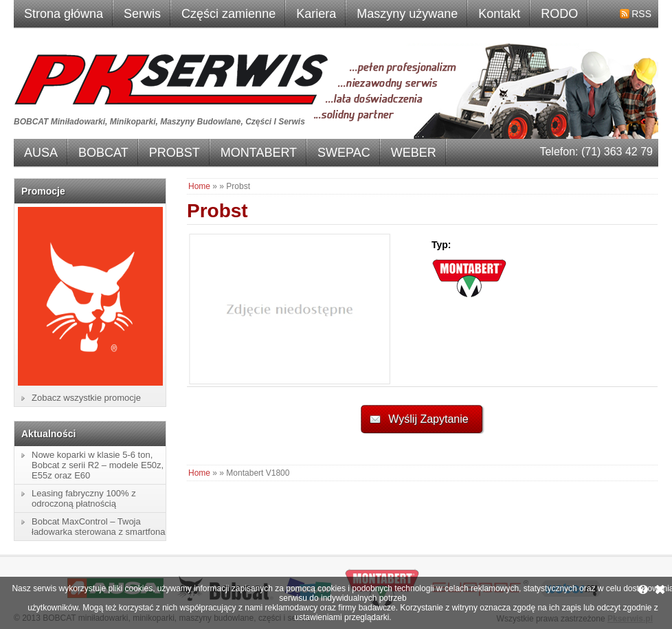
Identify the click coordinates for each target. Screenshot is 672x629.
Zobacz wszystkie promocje (86, 398)
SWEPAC (344, 153)
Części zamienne (228, 14)
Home (199, 186)
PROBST (175, 153)
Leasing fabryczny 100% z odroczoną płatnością (84, 498)
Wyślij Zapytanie (428, 419)
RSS (641, 14)
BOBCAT (103, 153)
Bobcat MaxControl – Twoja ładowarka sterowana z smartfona (98, 527)
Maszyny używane (407, 14)
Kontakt (499, 14)
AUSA (41, 153)
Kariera (316, 14)
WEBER (414, 153)
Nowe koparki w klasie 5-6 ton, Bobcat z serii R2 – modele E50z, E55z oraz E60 (98, 465)
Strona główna (64, 14)
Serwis (142, 14)
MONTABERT (259, 153)
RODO (559, 14)
